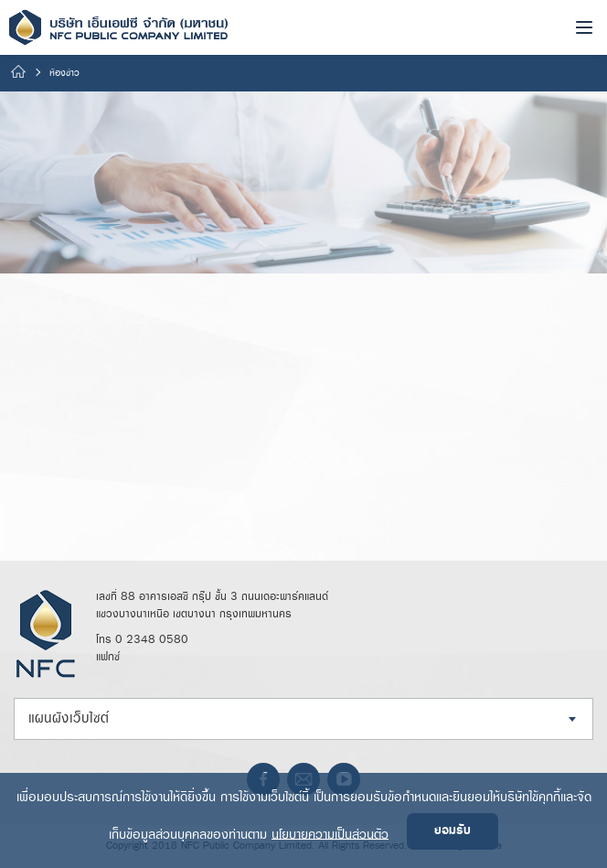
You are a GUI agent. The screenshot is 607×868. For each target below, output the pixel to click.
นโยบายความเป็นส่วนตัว (330, 834)
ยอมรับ (453, 831)
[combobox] (303, 719)
